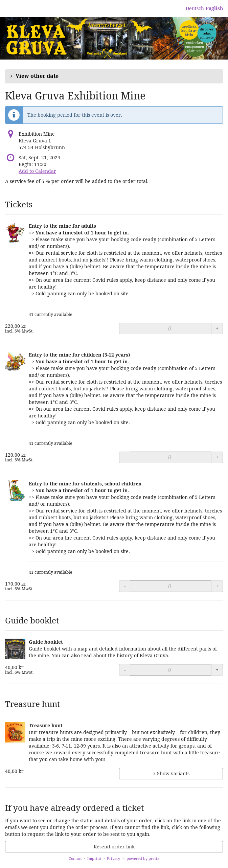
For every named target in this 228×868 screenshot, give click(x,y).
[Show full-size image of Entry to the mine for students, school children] (15, 490)
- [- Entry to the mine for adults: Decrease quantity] (125, 328)
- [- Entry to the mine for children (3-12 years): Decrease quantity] (125, 457)
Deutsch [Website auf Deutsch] (195, 8)
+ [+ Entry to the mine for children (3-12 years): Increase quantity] (217, 457)
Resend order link (114, 847)
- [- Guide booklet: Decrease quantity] (125, 670)
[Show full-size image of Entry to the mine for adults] (15, 233)
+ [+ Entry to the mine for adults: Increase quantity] (217, 328)
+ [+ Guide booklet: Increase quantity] (217, 670)
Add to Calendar (37, 171)
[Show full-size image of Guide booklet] (15, 649)
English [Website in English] (214, 8)
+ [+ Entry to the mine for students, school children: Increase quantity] (217, 586)
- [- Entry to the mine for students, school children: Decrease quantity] (125, 586)
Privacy (113, 858)
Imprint (94, 858)
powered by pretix (143, 858)
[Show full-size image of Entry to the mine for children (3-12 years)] (15, 362)
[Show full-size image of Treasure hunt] (15, 732)
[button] (114, 76)
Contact (75, 858)
